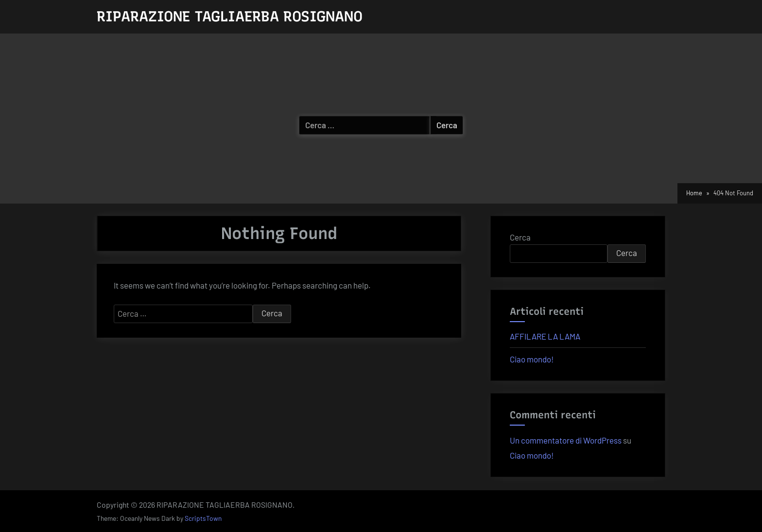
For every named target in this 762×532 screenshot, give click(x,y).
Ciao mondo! (532, 359)
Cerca (520, 237)
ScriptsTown (203, 518)
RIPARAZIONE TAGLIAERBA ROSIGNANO (230, 16)
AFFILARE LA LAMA (545, 336)
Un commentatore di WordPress (566, 440)
